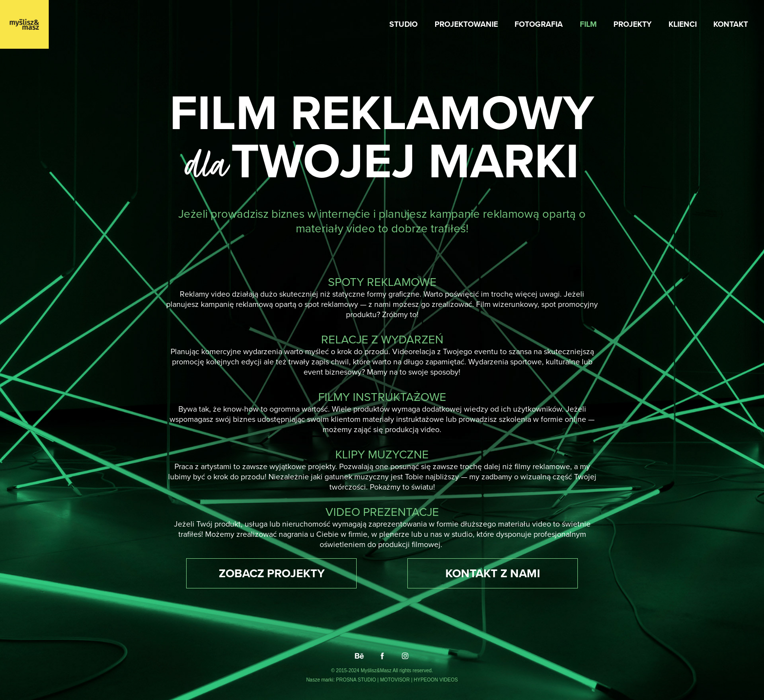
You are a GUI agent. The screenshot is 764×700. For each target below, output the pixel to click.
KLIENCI (683, 24)
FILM (588, 24)
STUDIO (403, 24)
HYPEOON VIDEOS (436, 680)
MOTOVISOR (396, 680)
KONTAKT (731, 24)
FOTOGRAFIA (539, 24)
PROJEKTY (632, 24)
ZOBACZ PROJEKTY (272, 573)
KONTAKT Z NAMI (493, 573)
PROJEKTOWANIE (466, 24)
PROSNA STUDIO (357, 680)
